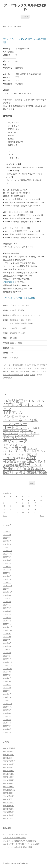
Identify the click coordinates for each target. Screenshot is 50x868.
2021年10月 (8, 707)
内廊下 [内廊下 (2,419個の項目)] (31, 458)
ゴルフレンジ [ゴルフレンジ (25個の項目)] (9, 436)
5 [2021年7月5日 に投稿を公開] (4, 503)
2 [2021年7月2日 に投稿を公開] (29, 500)
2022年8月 (7, 675)
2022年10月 (8, 669)
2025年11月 (8, 551)
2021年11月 (8, 704)
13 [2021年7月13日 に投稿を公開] (10, 506)
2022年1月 (7, 697)
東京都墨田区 (8, 771)
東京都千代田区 (9, 761)
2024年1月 (7, 621)
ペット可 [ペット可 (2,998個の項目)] (11, 454)
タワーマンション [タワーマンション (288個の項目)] (15, 438)
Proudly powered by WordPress (15, 863)
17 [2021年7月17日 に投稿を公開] (35, 506)
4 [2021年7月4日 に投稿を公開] (41, 500)
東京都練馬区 (8, 806)
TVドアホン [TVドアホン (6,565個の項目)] (14, 412)
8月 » (42, 516)
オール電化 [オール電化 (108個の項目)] (34, 428)
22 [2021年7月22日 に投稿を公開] (23, 509)
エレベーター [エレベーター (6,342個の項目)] (15, 424)
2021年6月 (7, 720)
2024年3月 (7, 614)
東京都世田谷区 (9, 748)
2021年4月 (7, 726)
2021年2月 (7, 732)
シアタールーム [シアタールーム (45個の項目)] (22, 436)
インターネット (34, 368)
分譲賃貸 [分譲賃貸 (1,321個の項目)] (10, 461)
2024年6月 (7, 605)
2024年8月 (7, 598)
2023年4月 (7, 649)
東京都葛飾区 (8, 812)
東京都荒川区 (8, 809)
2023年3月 (7, 653)
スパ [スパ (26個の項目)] (32, 436)
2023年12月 (8, 624)
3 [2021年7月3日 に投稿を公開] (35, 500)
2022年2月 (7, 694)
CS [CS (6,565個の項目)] (42, 401)
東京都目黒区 (8, 803)
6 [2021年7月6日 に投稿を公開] (10, 503)
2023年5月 (7, 646)
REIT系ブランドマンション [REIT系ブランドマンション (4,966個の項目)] (23, 407)
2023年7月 (7, 640)
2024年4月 (7, 611)
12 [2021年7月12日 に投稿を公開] (4, 506)
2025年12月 (8, 547)
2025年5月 (7, 570)
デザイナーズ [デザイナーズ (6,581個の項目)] (15, 441)
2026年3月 (7, 538)
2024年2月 (7, 618)
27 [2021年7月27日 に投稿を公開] (10, 512)
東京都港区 (8, 799)
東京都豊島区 (8, 815)
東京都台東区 (8, 764)
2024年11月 (8, 589)
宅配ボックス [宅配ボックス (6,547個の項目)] (30, 465)
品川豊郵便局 (9, 282)
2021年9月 (7, 710)
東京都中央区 (8, 751)
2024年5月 (7, 608)
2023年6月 (7, 643)
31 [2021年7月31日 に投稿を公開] (35, 512)
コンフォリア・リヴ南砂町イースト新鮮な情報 (21, 844)
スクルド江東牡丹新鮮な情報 (14, 838)
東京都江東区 (8, 793)
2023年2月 (7, 656)
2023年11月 (8, 627)
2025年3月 (7, 576)
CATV (34, 365)
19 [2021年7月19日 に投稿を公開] (4, 509)
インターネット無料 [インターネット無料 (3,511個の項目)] (20, 420)
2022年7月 (7, 678)
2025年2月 (7, 579)
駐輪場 (32, 375)
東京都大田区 (8, 774)
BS (30, 365)
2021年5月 (7, 723)
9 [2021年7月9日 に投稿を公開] (29, 503)
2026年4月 (7, 535)
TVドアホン (22, 368)
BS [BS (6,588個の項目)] (26, 401)
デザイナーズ (26, 371)
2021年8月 (7, 713)
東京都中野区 (8, 755)
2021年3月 (7, 729)
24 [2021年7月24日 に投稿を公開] (35, 509)
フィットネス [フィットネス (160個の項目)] (32, 451)
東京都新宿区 (8, 780)
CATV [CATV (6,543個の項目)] (34, 401)
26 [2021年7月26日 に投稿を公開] (4, 512)
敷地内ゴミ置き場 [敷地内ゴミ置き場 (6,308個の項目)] (19, 469)
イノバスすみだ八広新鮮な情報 (15, 834)
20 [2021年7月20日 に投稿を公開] (10, 509)
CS (38, 365)
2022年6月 (7, 681)
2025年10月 (8, 554)
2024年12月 (8, 586)
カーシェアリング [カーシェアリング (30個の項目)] (11, 431)
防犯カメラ (19, 375)
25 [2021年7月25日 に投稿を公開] (41, 509)
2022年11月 (8, 665)
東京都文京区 (8, 777)
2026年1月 (7, 544)
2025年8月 (7, 560)
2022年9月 (7, 672)
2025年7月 (7, 563)
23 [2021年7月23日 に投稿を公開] (29, 509)
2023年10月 (8, 630)
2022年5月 (7, 685)
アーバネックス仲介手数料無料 (25, 7)
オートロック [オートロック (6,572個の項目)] (15, 427)
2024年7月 (7, 602)
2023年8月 (7, 637)
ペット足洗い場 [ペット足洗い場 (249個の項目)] (28, 455)
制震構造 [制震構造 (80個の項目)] (22, 462)
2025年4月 (7, 573)
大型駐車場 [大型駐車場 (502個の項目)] (11, 465)
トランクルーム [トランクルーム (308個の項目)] (13, 445)
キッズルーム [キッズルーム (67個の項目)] (27, 430)
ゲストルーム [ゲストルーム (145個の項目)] (11, 433)
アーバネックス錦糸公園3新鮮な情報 (18, 847)
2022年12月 (8, 662)
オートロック (14, 371)
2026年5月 (7, 532)
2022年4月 (7, 688)
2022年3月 (7, 691)
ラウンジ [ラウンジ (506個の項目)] (9, 458)
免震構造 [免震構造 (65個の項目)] (21, 458)
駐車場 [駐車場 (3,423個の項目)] (29, 473)
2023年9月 (7, 634)
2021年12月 (8, 700)
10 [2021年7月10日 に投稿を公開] (35, 503)
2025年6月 (7, 567)
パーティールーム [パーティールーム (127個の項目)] (13, 451)
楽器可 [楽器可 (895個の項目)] (40, 469)
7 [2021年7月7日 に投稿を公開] (16, 503)
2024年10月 (8, 592)
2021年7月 (7, 716)
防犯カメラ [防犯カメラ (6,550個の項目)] (13, 473)
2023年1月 (7, 659)
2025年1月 (7, 583)
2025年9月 (7, 557)
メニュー (25, 17)
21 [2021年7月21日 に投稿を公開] (17, 509)
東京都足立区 (8, 818)
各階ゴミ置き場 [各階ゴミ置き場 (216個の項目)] (36, 462)
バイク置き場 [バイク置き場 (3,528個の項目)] (15, 448)
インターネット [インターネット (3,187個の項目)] (16, 416)
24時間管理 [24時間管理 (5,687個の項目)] (13, 401)
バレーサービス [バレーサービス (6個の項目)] (32, 449)
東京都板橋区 (8, 787)
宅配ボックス (37, 371)
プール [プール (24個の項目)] (43, 451)
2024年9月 (7, 595)
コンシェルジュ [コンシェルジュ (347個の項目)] (29, 433)
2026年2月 (7, 541)
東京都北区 (8, 758)
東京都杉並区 (8, 783)
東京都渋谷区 (8, 796)
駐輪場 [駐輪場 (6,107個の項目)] (41, 473)
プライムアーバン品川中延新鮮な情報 (25, 41)
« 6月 (5, 516)
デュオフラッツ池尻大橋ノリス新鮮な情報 (20, 841)
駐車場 (26, 375)
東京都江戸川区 (9, 790)
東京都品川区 (18, 365)
